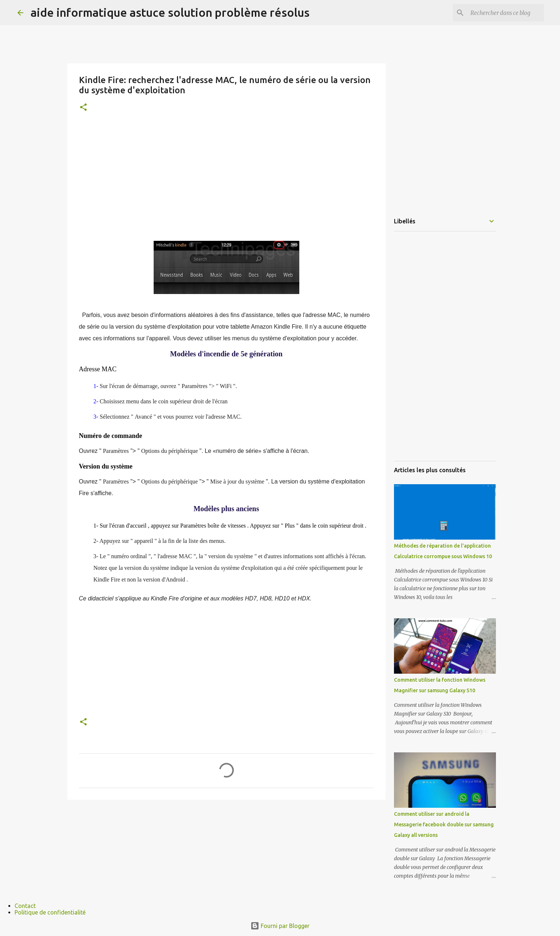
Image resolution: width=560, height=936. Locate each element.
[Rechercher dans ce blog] (506, 13)
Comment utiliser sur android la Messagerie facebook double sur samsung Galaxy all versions (444, 825)
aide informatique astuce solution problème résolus (170, 12)
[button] (83, 108)
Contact (25, 906)
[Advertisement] (226, 178)
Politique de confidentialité (50, 912)
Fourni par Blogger (280, 926)
